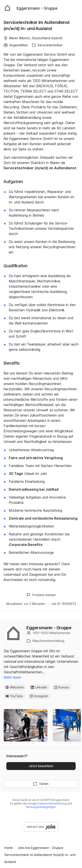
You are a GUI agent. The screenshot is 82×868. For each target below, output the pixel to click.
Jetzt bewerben (41, 766)
